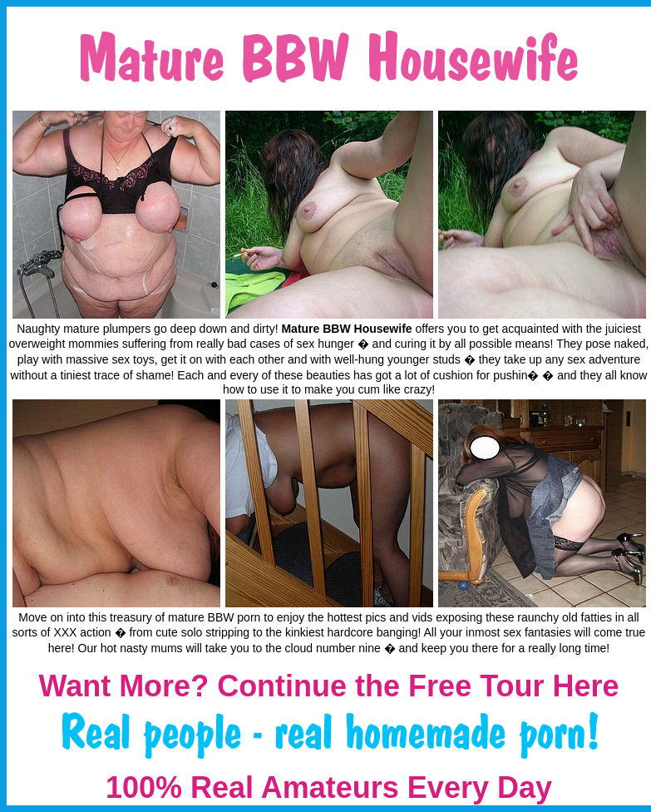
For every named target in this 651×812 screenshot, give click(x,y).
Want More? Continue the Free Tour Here (328, 686)
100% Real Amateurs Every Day (329, 787)
